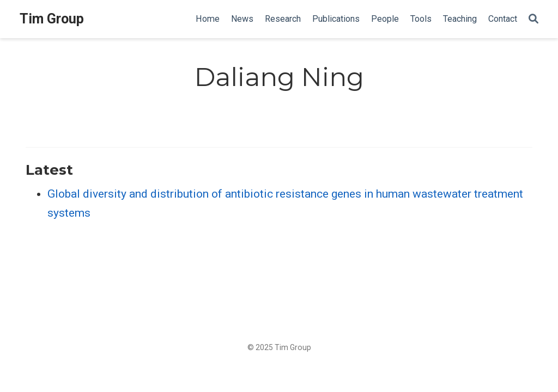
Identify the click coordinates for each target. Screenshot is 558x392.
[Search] (533, 19)
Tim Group (52, 19)
